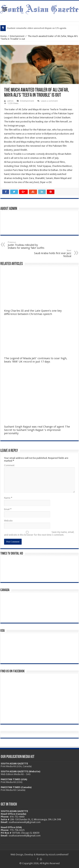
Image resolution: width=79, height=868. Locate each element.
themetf (64, 854)
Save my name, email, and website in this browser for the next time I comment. (39, 533)
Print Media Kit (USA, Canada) (16, 766)
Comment (9, 465)
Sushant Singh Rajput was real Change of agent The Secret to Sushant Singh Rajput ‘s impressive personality (37, 430)
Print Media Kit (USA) (12, 782)
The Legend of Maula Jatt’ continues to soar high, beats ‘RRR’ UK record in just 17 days (36, 360)
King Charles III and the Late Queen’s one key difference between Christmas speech (33, 312)
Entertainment (17, 36)
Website (8, 521)
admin (10, 101)
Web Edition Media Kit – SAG (16, 774)
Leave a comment (49, 101)
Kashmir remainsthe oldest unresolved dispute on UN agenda (37, 28)
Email (8, 509)
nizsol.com (54, 854)
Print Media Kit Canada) (13, 790)
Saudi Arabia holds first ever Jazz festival (52, 253)
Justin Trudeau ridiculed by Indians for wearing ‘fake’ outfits (27, 245)
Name (8, 498)
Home (4, 36)
